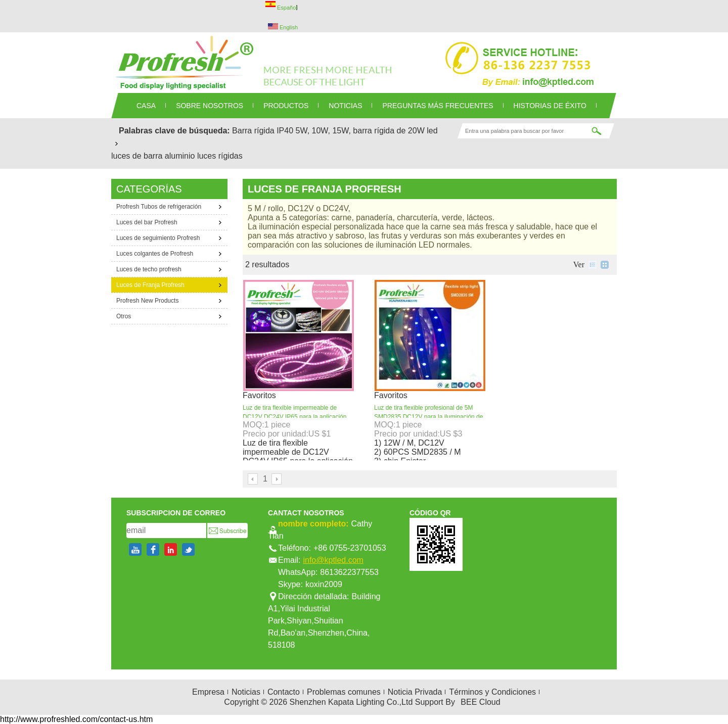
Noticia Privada (415, 692)
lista (593, 265)
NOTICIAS (345, 106)
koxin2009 (324, 584)
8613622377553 (349, 572)
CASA (146, 106)
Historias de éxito (550, 106)
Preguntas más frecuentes (438, 106)
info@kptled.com (333, 560)
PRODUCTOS (286, 106)
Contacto (284, 692)
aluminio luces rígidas (204, 156)
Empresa (208, 692)
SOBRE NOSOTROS (210, 106)
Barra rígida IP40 (263, 131)
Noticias (246, 692)
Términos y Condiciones (492, 692)
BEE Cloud (480, 702)
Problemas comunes (344, 692)
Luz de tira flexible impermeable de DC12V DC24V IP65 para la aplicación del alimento (294, 417)
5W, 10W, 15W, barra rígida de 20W (360, 131)
